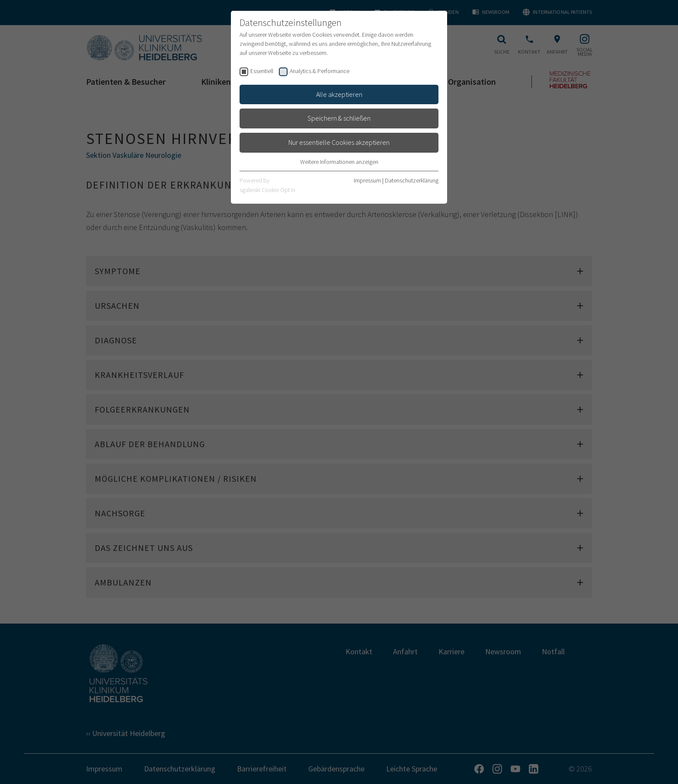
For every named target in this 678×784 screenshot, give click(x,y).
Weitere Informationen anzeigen (339, 162)
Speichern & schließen (339, 118)
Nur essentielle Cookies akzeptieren (339, 142)
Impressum (367, 180)
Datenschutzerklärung (412, 180)
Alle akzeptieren (339, 94)
